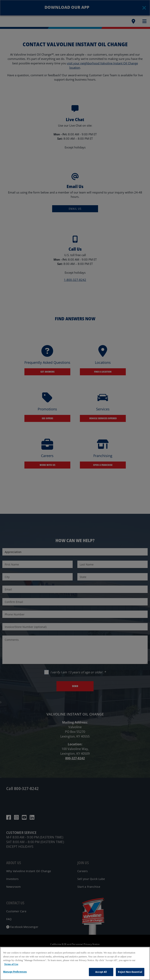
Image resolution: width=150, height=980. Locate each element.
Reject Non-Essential (130, 972)
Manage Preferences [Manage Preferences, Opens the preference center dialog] (15, 972)
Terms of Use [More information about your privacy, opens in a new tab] (11, 964)
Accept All (101, 972)
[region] (75, 963)
